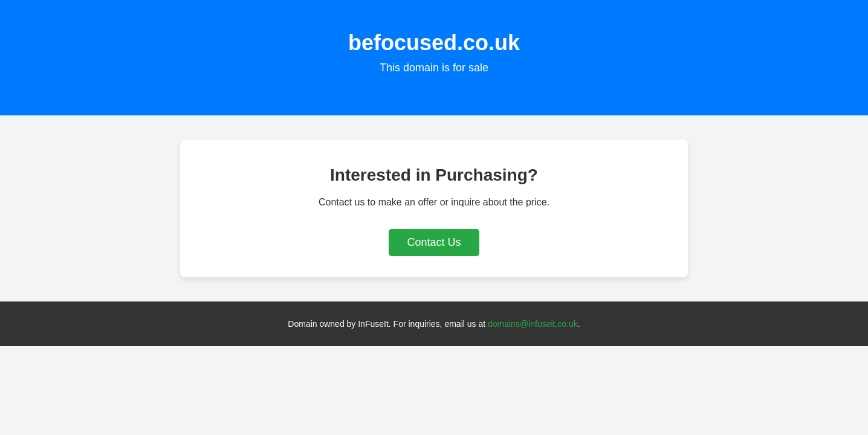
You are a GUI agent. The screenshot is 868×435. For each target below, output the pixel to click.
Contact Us (434, 242)
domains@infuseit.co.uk (533, 324)
